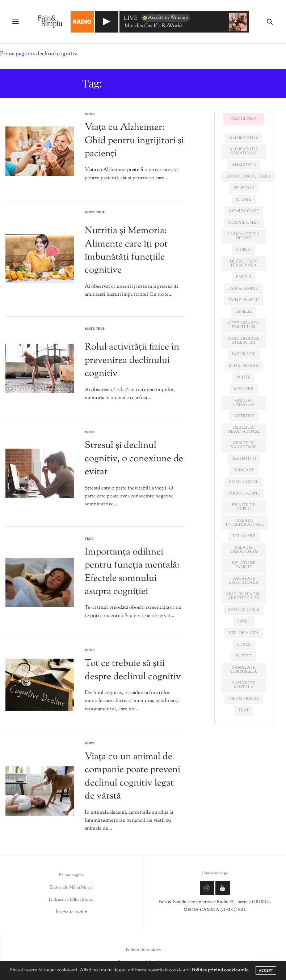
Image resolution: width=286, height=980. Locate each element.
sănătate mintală (244, 685)
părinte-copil (244, 493)
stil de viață (244, 633)
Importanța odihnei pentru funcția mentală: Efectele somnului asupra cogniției (132, 572)
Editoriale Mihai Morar (71, 887)
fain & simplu (244, 288)
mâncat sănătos (244, 403)
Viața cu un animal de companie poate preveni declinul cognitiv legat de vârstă (133, 776)
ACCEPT (266, 970)
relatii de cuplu (244, 507)
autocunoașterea (248, 176)
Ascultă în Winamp (165, 18)
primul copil (244, 482)
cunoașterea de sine (244, 236)
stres (244, 645)
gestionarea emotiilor (244, 325)
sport (244, 621)
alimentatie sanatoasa (244, 151)
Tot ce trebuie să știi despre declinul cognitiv (133, 670)
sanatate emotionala (244, 581)
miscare (244, 389)
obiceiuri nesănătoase (244, 430)
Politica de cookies (143, 950)
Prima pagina (71, 875)
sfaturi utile (244, 610)
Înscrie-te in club (71, 912)
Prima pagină (16, 54)
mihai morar (244, 366)
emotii (244, 277)
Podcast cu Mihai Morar (71, 900)
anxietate (244, 165)
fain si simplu (244, 300)
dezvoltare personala (244, 263)
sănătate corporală (244, 670)
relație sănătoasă (244, 550)
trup (244, 710)
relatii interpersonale (245, 523)
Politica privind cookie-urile (220, 970)
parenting (244, 459)
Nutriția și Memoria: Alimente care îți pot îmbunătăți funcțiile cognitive (126, 251)
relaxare (244, 536)
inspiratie (244, 354)
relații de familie (244, 565)
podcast (244, 470)
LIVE (131, 19)
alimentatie (244, 138)
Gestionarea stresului (244, 341)
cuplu (244, 250)
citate (244, 200)
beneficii (244, 188)
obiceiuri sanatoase (244, 445)
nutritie (244, 416)
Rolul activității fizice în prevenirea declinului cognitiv (132, 360)
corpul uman (244, 223)
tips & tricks (244, 699)
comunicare (244, 211)
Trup (100, 213)
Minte (90, 114)
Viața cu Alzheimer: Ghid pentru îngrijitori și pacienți (134, 141)
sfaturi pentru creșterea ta (244, 596)
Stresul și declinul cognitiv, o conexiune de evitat (134, 459)
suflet (244, 656)
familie (244, 312)
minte (244, 377)
